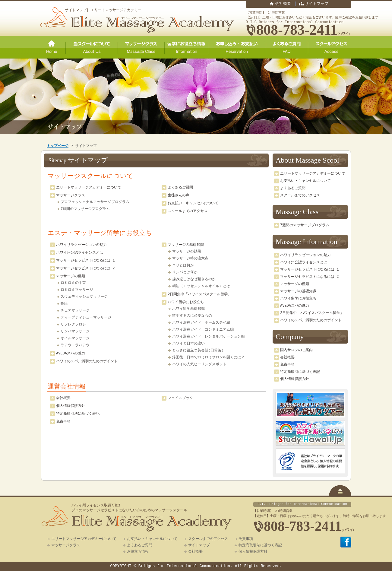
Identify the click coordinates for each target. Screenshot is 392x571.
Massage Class (297, 212)
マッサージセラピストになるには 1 (85, 260)
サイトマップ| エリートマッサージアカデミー (103, 10)
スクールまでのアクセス (188, 211)
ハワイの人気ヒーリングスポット (199, 364)
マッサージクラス (141, 47)
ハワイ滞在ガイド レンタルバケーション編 (208, 337)
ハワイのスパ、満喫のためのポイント (87, 361)
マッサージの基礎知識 (186, 245)
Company (290, 337)
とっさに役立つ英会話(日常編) (198, 351)
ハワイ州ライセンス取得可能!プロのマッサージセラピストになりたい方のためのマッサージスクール (129, 508)
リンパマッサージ (75, 331)
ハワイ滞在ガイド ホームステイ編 (201, 323)
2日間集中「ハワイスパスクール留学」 (199, 294)
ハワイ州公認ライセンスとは (80, 253)
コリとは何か (183, 265)
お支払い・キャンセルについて (193, 203)
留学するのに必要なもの (192, 316)
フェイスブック (180, 398)
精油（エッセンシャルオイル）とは (201, 286)
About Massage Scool (307, 160)
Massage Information (307, 242)
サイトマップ (317, 4)
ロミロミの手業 (73, 283)
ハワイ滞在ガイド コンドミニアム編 (203, 330)
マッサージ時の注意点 (190, 259)
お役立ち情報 (138, 552)
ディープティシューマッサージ (86, 318)
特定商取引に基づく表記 (300, 372)
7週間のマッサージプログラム (85, 209)
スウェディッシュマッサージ (84, 297)
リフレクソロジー (75, 325)
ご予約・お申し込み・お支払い (237, 47)
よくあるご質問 (287, 47)
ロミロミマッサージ (77, 290)
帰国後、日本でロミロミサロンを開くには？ (208, 357)
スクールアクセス (330, 47)
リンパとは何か (185, 272)
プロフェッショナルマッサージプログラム (95, 202)
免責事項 (63, 422)
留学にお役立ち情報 (187, 47)
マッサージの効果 (187, 252)
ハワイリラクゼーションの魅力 (81, 245)
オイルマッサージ (75, 338)
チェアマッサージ (75, 311)
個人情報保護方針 (71, 406)
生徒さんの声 (179, 195)
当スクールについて (92, 47)
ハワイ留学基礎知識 (188, 309)
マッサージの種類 (71, 276)
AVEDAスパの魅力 (71, 353)
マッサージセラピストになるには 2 (85, 268)
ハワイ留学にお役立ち (186, 302)
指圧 (64, 304)
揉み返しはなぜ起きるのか (194, 279)
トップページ (58, 146)
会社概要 (283, 4)
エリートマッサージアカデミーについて (89, 187)
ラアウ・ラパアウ (75, 345)
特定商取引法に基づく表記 (78, 414)
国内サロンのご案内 (296, 350)
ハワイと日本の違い (188, 344)
